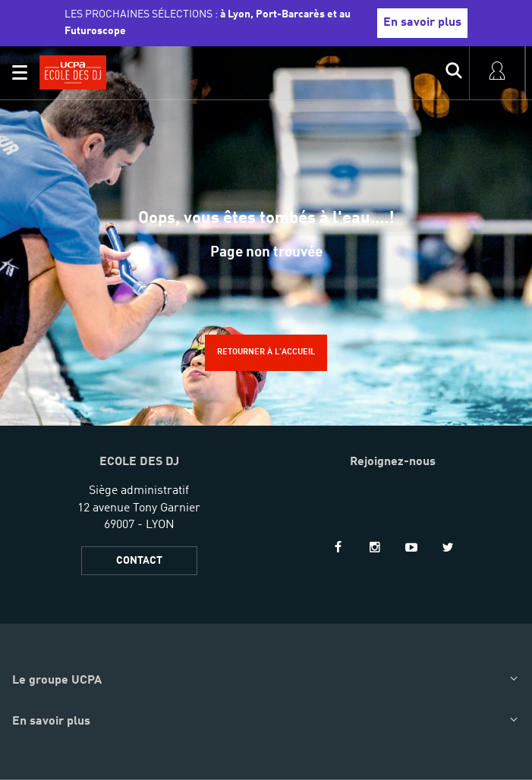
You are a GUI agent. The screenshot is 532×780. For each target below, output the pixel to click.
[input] (454, 73)
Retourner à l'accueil (266, 352)
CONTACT (139, 561)
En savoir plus (422, 23)
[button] (20, 73)
